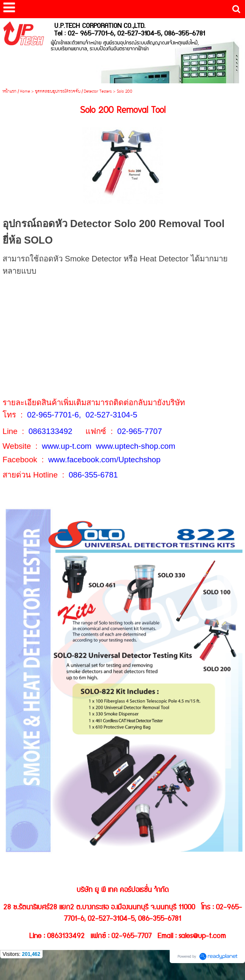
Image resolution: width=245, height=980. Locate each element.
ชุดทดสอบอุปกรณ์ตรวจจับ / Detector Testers (73, 92)
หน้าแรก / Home (16, 92)
